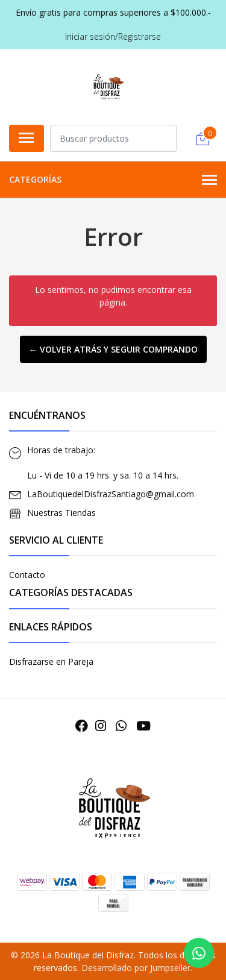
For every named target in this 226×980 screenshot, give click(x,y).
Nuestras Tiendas (61, 513)
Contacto (27, 575)
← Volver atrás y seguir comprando (113, 349)
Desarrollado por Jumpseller (136, 968)
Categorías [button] (113, 180)
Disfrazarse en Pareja (51, 661)
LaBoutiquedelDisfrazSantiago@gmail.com (111, 494)
